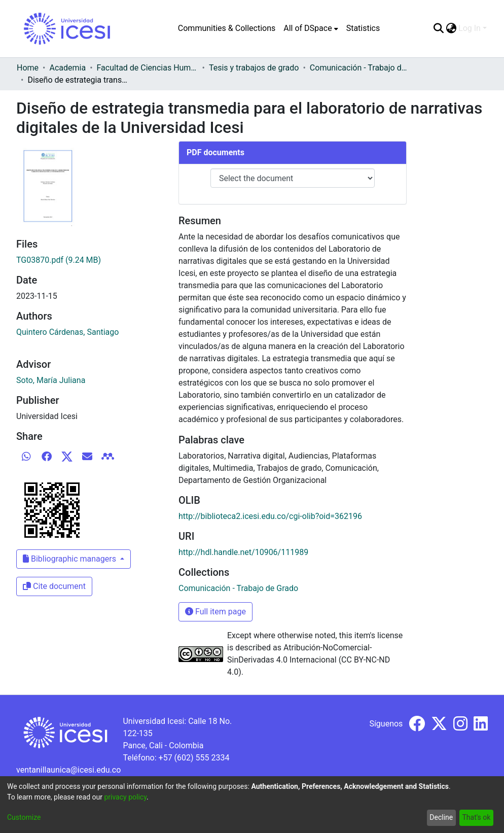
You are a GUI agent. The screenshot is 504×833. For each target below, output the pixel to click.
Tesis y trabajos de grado (254, 68)
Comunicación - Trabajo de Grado (361, 68)
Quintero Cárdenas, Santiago (67, 332)
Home (28, 68)
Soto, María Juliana (51, 380)
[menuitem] (311, 28)
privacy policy (125, 797)
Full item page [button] (215, 612)
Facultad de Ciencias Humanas (148, 68)
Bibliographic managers (70, 559)
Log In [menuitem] (470, 28)
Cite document (54, 586)
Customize (24, 817)
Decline (441, 817)
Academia (67, 68)
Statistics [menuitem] (363, 28)
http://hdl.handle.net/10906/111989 (243, 552)
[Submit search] (438, 28)
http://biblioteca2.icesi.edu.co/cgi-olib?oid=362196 (270, 516)
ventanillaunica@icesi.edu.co (68, 770)
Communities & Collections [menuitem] (227, 28)
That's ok (476, 817)
